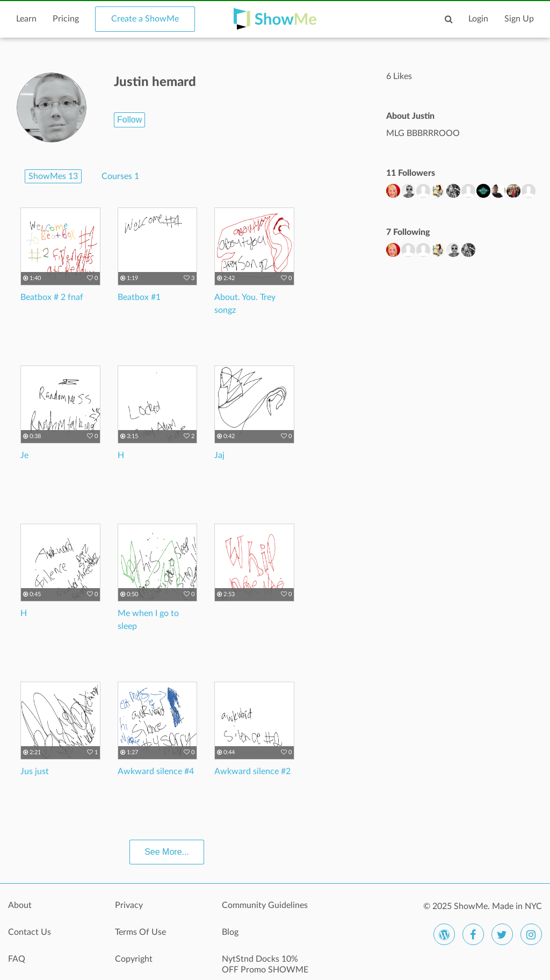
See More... (167, 852)
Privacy (129, 905)
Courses (120, 176)
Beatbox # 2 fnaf (52, 297)
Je (24, 455)
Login (478, 19)
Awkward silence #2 (252, 771)
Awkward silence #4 (156, 771)
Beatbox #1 (139, 297)
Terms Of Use (140, 932)
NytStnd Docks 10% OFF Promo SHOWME (265, 964)
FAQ (17, 959)
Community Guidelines (265, 905)
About (20, 905)
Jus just (35, 771)
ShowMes (53, 176)
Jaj (219, 455)
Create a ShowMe (145, 19)
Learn (26, 19)
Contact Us (30, 932)
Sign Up (519, 19)
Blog (230, 932)
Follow (129, 120)
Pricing (66, 19)
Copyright (134, 959)
